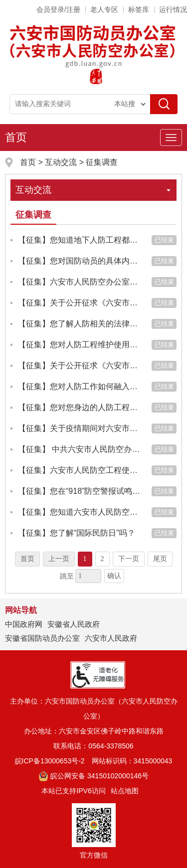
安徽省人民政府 (74, 624)
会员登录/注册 (58, 9)
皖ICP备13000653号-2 (50, 761)
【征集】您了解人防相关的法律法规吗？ (80, 324)
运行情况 (173, 9)
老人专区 (104, 9)
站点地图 (125, 791)
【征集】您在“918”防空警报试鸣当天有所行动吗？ (80, 491)
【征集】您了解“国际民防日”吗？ (77, 533)
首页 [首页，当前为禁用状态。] (27, 559)
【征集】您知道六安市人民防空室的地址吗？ (80, 512)
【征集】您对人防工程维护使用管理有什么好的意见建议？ (80, 345)
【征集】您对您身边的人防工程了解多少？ (80, 407)
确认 (114, 576)
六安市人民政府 (111, 638)
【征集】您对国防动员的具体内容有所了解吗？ (80, 261)
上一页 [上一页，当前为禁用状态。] (59, 559)
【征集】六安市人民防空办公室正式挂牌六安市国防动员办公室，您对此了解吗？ (80, 282)
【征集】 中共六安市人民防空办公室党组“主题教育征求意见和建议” (80, 449)
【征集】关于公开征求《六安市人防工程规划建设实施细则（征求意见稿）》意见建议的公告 (80, 365)
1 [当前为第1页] (85, 559)
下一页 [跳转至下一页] (129, 559)
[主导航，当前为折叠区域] (171, 138)
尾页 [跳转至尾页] (160, 559)
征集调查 (102, 162)
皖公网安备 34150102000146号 (93, 776)
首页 (16, 137)
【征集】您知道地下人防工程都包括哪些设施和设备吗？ (80, 240)
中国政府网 (24, 624)
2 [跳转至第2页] (102, 559)
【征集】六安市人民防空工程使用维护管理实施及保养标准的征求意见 (80, 470)
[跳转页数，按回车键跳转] (88, 576)
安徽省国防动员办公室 (42, 638)
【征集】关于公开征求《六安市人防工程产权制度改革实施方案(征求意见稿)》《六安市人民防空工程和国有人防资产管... (80, 303)
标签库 (139, 9)
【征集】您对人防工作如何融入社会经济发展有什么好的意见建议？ (80, 386)
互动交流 (61, 162)
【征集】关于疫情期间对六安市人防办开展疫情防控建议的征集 (80, 428)
